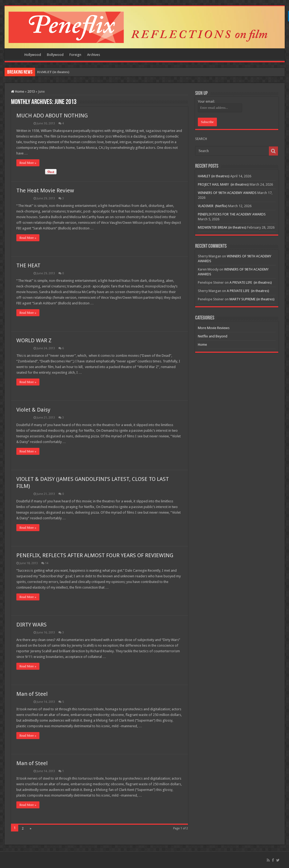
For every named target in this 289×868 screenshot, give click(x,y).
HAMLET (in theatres (53, 72)
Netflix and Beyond (213, 336)
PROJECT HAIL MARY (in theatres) (223, 184)
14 (47, 563)
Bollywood (55, 55)
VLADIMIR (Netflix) (213, 206)
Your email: (206, 101)
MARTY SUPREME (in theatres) (252, 299)
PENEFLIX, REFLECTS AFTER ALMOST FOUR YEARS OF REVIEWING (95, 555)
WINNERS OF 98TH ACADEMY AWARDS (227, 193)
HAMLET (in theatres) (214, 176)
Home (14, 54)
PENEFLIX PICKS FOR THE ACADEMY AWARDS (232, 214)
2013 (31, 91)
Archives (94, 55)
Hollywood (33, 55)
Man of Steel (32, 694)
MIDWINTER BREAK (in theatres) (222, 227)
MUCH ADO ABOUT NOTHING (52, 116)
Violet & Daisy (33, 410)
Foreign (75, 55)
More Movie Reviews (214, 328)
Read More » (28, 163)
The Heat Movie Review (45, 190)
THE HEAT (28, 265)
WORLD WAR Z (34, 340)
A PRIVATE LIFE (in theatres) (251, 282)
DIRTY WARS (32, 625)
